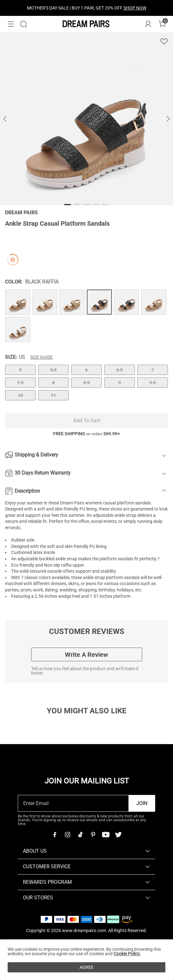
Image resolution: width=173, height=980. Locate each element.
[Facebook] (55, 835)
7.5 (20, 383)
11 (53, 395)
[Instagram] (67, 835)
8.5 (86, 383)
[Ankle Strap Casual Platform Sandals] (18, 302)
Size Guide (42, 357)
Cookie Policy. (127, 954)
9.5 (153, 383)
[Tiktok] (80, 835)
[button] (11, 24)
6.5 (120, 370)
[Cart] (162, 24)
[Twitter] (118, 835)
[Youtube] (106, 835)
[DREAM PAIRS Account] (148, 24)
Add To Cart (87, 420)
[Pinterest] (93, 835)
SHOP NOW (135, 8)
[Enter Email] (73, 803)
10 (20, 395)
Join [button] (142, 803)
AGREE (86, 967)
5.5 (53, 370)
